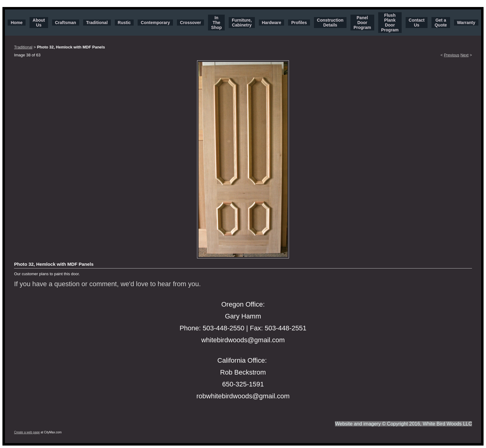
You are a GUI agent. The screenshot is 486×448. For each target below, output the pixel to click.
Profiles (299, 23)
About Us (39, 23)
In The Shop (216, 23)
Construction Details (330, 23)
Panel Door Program (362, 23)
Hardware (272, 23)
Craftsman (66, 23)
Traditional (97, 23)
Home (17, 23)
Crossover (190, 23)
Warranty (466, 23)
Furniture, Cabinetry (242, 23)
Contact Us (417, 23)
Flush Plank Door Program (390, 23)
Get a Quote (441, 23)
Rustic (124, 23)
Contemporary (155, 23)
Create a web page (27, 432)
